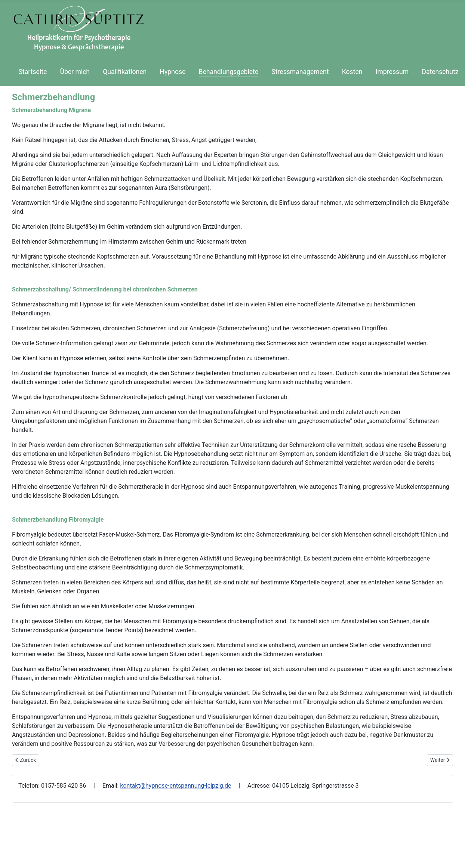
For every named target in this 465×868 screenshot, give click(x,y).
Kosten (352, 72)
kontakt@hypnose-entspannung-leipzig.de (175, 786)
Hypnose (173, 72)
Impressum (392, 72)
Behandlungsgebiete (229, 72)
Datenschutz (440, 72)
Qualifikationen (125, 72)
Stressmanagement (300, 72)
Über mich (75, 72)
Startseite (33, 72)
